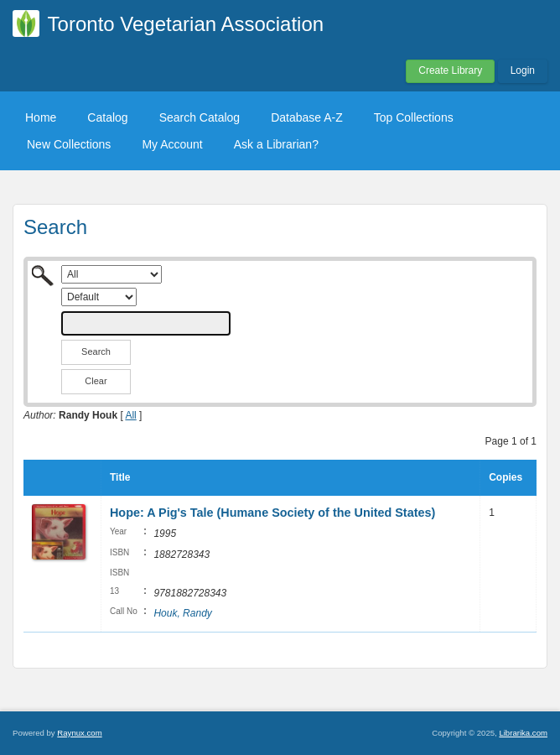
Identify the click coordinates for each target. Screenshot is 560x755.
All (130, 415)
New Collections (69, 144)
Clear (96, 381)
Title (120, 477)
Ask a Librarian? (276, 144)
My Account (172, 144)
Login (523, 70)
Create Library (450, 70)
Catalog (107, 117)
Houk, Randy (182, 613)
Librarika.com (523, 733)
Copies (506, 477)
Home (41, 117)
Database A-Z (307, 117)
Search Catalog (200, 117)
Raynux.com (79, 733)
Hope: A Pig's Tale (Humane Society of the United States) (272, 513)
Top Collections (414, 117)
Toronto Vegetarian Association (186, 24)
